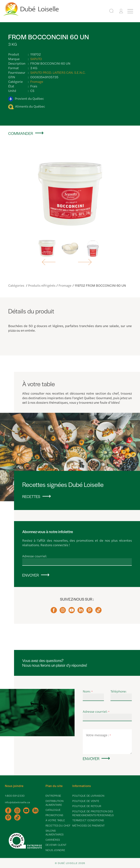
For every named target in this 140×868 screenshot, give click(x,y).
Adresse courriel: (35, 556)
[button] (49, 262)
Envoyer (31, 575)
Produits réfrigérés (42, 285)
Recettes (31, 496)
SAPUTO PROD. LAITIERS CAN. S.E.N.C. (58, 72)
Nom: (88, 691)
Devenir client (56, 845)
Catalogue (53, 810)
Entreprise (54, 796)
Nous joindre (55, 850)
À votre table (55, 820)
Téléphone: (118, 691)
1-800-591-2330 (15, 796)
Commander (21, 133)
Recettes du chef (58, 825)
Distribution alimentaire (55, 803)
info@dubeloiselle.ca (17, 802)
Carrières (53, 840)
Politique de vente (86, 801)
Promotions (55, 815)
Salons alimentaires (55, 832)
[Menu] (130, 11)
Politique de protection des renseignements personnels (93, 813)
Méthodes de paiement (89, 825)
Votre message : (99, 735)
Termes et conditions (88, 820)
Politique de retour (87, 806)
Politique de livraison (88, 796)
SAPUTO (36, 59)
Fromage (37, 81)
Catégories (17, 285)
